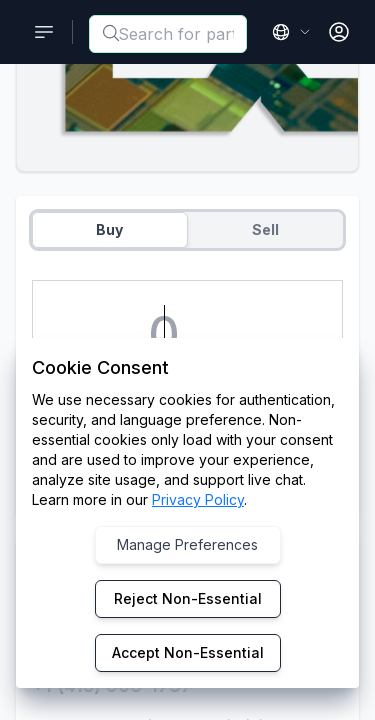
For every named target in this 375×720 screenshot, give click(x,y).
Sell (265, 229)
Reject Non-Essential (188, 598)
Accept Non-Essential (188, 652)
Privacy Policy (198, 499)
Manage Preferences (187, 544)
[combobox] (168, 34)
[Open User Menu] (339, 32)
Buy (109, 229)
